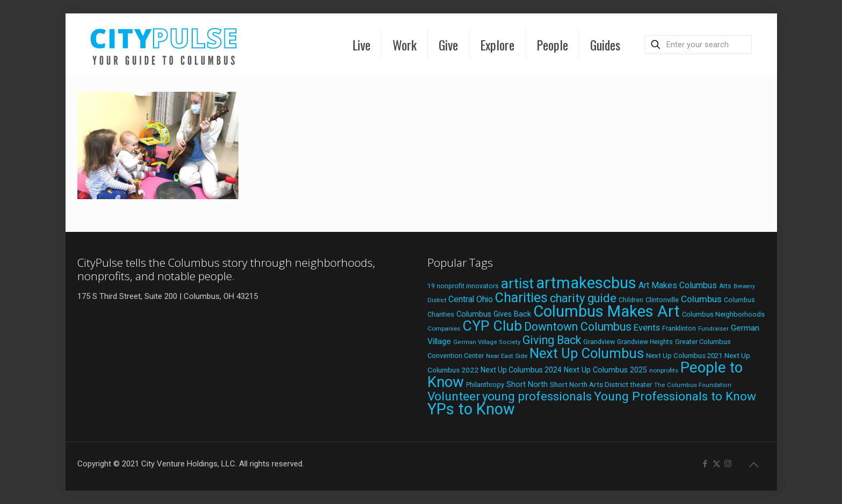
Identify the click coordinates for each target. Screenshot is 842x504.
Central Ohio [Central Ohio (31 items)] (471, 299)
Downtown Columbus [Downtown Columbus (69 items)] (578, 327)
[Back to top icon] (754, 465)
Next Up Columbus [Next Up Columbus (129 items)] (587, 353)
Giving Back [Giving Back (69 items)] (552, 340)
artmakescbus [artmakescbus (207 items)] (586, 283)
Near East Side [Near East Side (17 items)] (507, 356)
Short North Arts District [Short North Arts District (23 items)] (589, 384)
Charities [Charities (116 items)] (521, 298)
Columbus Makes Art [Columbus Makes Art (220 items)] (607, 311)
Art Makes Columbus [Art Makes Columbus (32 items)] (678, 285)
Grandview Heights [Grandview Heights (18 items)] (645, 342)
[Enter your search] (698, 45)
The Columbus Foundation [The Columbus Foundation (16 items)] (693, 385)
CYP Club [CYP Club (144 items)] (492, 326)
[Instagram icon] (728, 464)
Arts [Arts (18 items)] (725, 286)
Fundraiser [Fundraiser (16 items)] (713, 329)
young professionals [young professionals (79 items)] (537, 396)
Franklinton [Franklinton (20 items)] (679, 328)
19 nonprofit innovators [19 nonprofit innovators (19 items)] (463, 286)
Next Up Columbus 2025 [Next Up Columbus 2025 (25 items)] (605, 370)
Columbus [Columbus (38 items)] (701, 299)
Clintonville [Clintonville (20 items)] (662, 300)
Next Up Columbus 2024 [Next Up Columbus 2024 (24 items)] (521, 370)
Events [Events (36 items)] (647, 327)
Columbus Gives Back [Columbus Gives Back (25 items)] (494, 314)
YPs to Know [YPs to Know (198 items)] (471, 409)
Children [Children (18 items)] (631, 300)
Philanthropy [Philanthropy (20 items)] (485, 385)
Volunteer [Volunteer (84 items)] (454, 396)
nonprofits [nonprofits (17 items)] (664, 370)
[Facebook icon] (705, 464)
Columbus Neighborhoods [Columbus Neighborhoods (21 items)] (723, 314)
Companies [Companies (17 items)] (444, 328)
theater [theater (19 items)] (641, 385)
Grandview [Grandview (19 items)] (599, 342)
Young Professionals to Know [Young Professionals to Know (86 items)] (675, 396)
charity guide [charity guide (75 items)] (583, 298)
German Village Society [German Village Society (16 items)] (487, 342)
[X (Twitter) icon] (717, 464)
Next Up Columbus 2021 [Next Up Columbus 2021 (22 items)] (684, 356)
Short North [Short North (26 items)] (527, 385)
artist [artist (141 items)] (517, 283)
